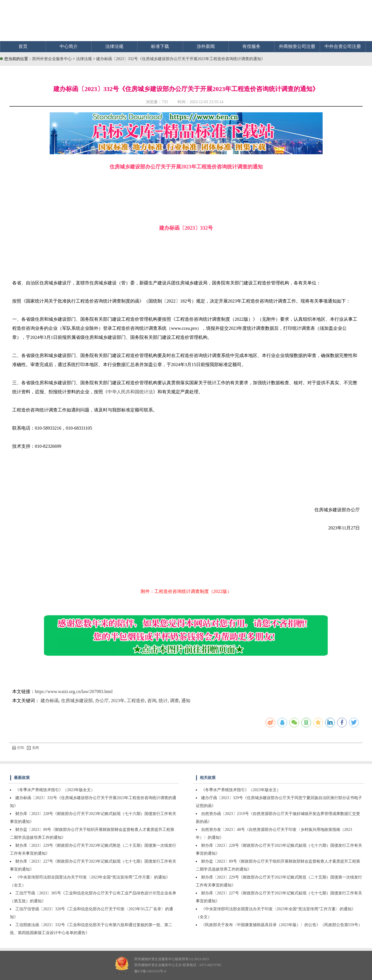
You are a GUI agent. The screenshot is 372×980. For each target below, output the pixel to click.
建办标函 (50, 701)
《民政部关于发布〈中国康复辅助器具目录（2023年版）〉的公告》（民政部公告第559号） (282, 925)
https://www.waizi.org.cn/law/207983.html (74, 691)
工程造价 (136, 701)
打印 (18, 748)
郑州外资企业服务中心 (52, 59)
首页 (23, 46)
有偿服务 (251, 46)
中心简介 (69, 46)
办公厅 (102, 701)
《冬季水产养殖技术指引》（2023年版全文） (55, 790)
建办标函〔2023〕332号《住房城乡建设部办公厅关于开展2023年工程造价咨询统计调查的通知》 (181, 59)
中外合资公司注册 (343, 46)
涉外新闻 (206, 46)
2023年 (118, 701)
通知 (186, 701)
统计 (163, 701)
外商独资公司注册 (297, 46)
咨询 (152, 701)
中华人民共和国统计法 (130, 392)
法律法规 (114, 46)
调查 (175, 701)
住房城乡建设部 (77, 701)
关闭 (33, 748)
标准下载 (160, 46)
